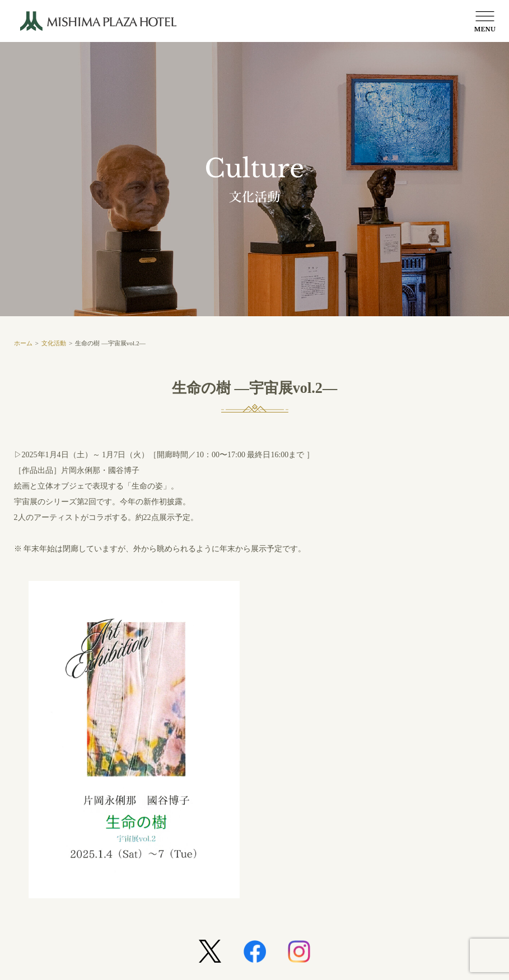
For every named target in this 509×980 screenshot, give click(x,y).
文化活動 (54, 343)
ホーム (23, 343)
